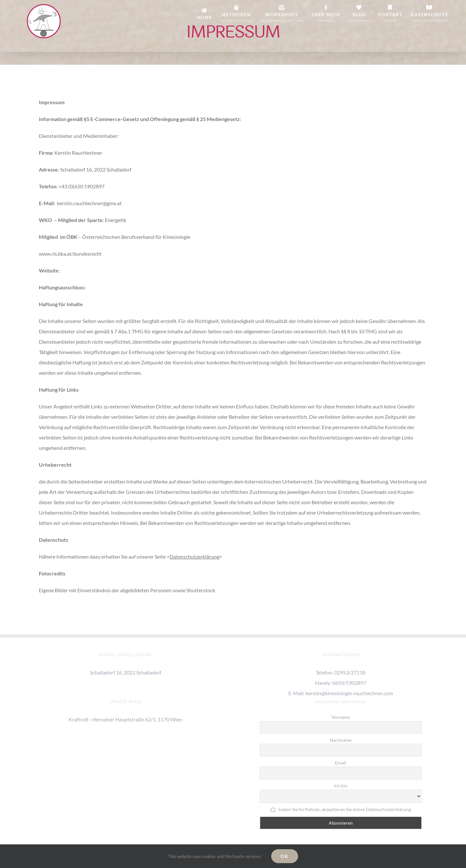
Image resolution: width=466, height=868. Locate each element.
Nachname (341, 740)
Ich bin (341, 786)
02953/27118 (350, 672)
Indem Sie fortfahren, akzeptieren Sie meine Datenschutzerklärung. (345, 809)
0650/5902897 (349, 683)
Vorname (341, 717)
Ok (285, 856)
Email (341, 763)
